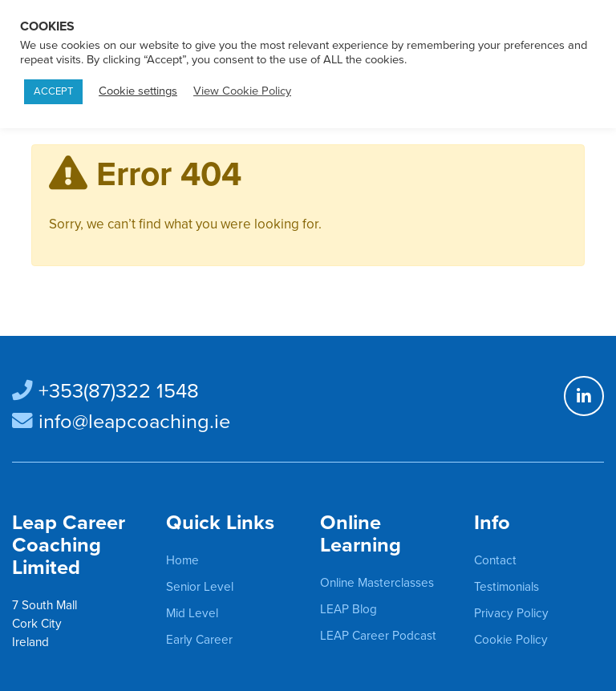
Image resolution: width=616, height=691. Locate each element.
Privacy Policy (511, 613)
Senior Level (200, 587)
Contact (495, 560)
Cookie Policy (511, 640)
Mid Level (192, 613)
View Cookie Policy (242, 91)
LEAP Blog (349, 609)
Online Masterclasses (377, 583)
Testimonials (507, 587)
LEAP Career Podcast (378, 636)
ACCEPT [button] (53, 91)
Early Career (199, 640)
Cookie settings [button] (138, 91)
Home (182, 560)
